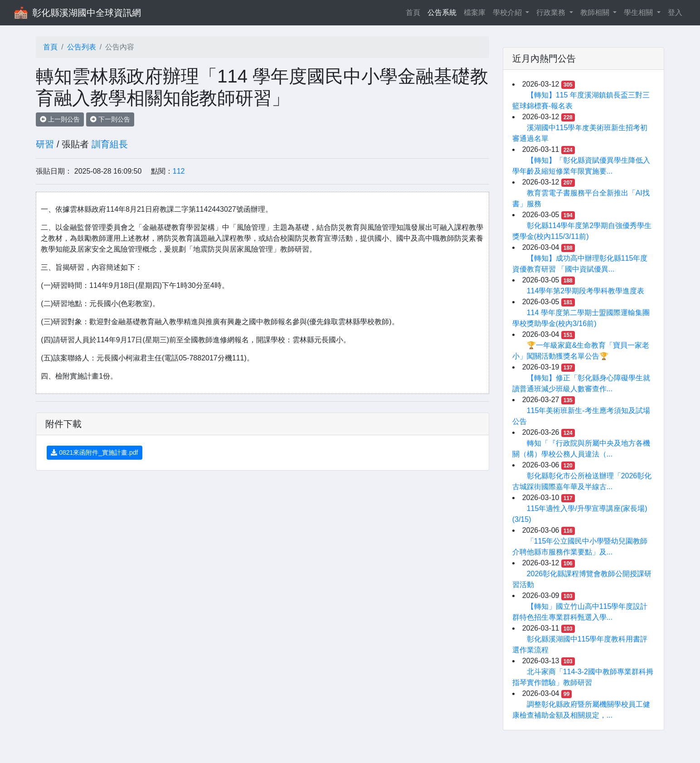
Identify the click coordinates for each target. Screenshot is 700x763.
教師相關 (596, 12)
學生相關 (639, 12)
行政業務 (552, 12)
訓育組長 (110, 144)
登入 (675, 12)
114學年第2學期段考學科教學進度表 (586, 291)
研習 (45, 144)
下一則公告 (110, 119)
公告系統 (442, 12)
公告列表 (82, 47)
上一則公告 (60, 119)
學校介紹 (508, 12)
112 (179, 171)
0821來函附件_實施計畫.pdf (94, 452)
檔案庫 (475, 12)
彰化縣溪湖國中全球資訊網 (87, 13)
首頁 (415, 12)
